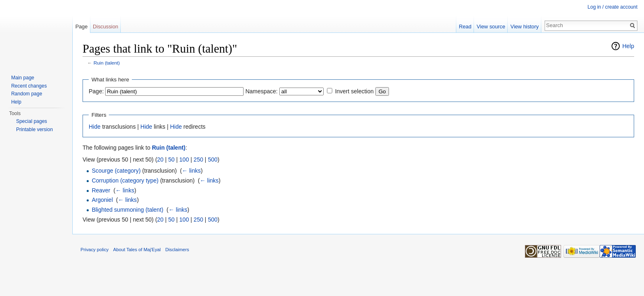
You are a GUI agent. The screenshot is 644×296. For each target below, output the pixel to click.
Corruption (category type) (125, 180)
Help (628, 46)
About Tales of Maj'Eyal (137, 250)
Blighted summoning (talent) (127, 210)
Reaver (101, 190)
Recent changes (29, 86)
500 (213, 160)
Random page (26, 94)
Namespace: (261, 91)
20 (161, 160)
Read (465, 27)
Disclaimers (177, 250)
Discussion (106, 27)
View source (491, 27)
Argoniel (102, 200)
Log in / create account (613, 7)
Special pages (31, 121)
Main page (23, 78)
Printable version (34, 129)
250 (198, 160)
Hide (95, 127)
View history (525, 27)
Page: (96, 91)
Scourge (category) (116, 171)
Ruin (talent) (107, 63)
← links (191, 171)
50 (172, 160)
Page (81, 27)
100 (184, 160)
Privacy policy (94, 250)
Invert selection (354, 91)
